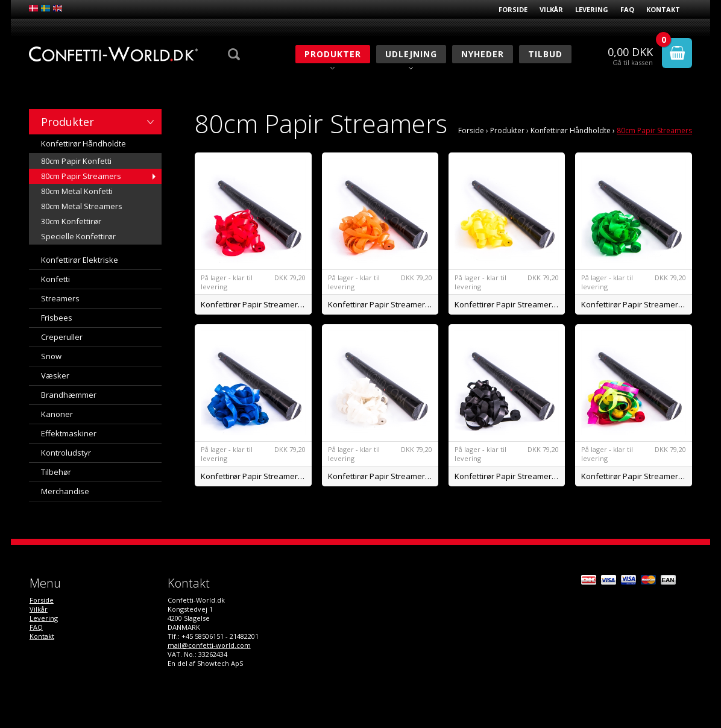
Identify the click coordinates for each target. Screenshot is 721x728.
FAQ (627, 9)
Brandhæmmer (69, 395)
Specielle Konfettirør (78, 236)
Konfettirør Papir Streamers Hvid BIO (383, 476)
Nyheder (483, 54)
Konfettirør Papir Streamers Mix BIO (637, 476)
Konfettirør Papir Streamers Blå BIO (256, 476)
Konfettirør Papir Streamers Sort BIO (510, 476)
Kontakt (663, 9)
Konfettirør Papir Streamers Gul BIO (510, 304)
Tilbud (545, 54)
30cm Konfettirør (71, 221)
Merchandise (65, 491)
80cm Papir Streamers (81, 176)
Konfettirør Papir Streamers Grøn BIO (637, 304)
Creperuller (62, 337)
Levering (592, 9)
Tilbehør (56, 472)
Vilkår (551, 9)
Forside (513, 9)
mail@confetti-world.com (209, 645)
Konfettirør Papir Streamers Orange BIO (383, 304)
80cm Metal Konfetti (77, 191)
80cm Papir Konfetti (76, 161)
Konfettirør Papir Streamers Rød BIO (256, 304)
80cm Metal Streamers (82, 206)
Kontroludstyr (66, 453)
